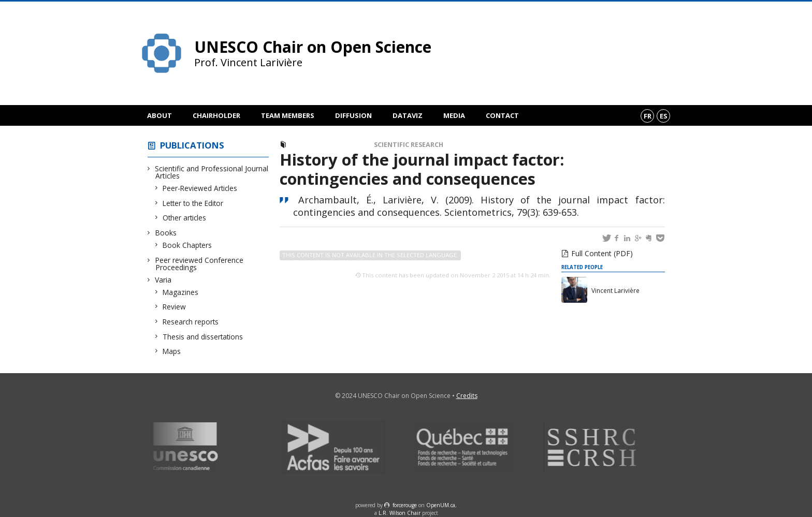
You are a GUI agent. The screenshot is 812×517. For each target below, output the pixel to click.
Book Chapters (187, 245)
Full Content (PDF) (602, 253)
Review (175, 307)
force (405, 505)
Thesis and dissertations (203, 337)
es (664, 116)
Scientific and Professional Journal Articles (212, 172)
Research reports (191, 322)
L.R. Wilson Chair (400, 513)
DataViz (408, 115)
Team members (288, 115)
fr (648, 116)
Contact (502, 115)
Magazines (181, 292)
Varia (163, 280)
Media (454, 115)
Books (166, 233)
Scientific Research (409, 145)
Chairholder (216, 115)
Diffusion (353, 115)
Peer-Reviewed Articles (200, 188)
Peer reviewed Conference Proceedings (199, 264)
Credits (467, 396)
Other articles (185, 218)
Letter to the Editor (193, 203)
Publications (192, 145)
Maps (172, 351)
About (160, 115)
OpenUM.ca (441, 505)
